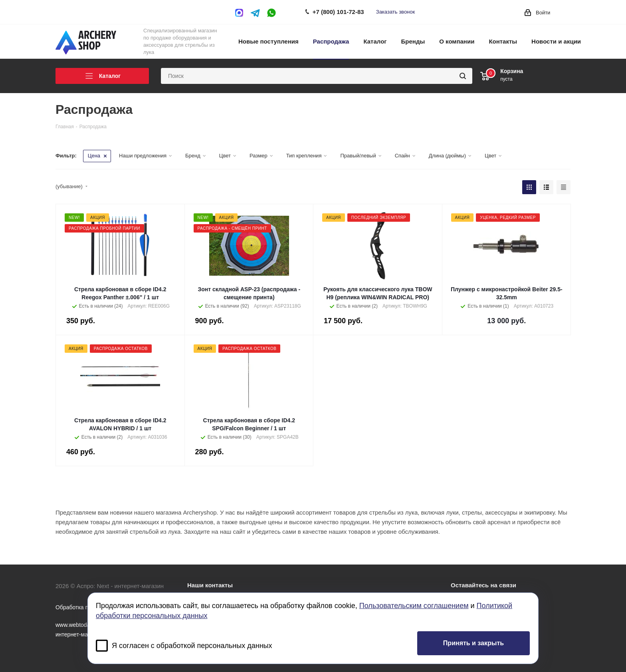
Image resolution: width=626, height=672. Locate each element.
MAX (241, 13)
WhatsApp (271, 13)
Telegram (256, 13)
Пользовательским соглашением (414, 606)
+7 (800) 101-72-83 (338, 12)
